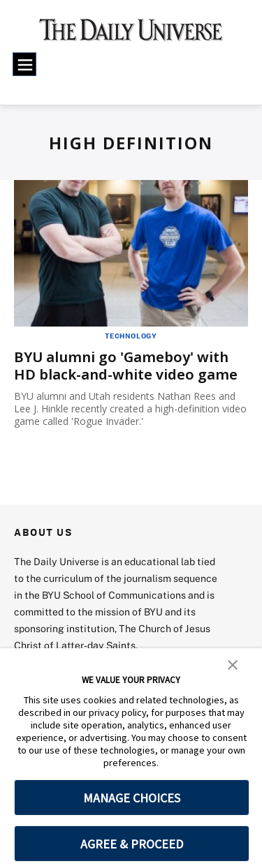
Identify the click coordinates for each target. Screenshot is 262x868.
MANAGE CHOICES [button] (132, 798)
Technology (131, 336)
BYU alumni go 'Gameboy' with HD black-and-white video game (126, 366)
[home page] (131, 35)
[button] (233, 664)
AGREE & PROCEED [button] (132, 844)
